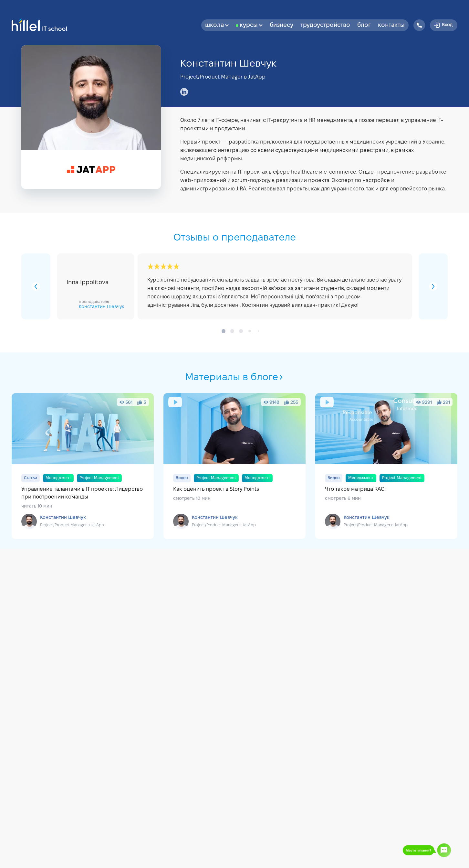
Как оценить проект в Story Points (234, 466)
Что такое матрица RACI (386, 466)
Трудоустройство (325, 25)
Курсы (251, 25)
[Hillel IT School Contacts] (419, 25)
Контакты (391, 25)
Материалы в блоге (234, 378)
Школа (217, 25)
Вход (443, 25)
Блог (364, 25)
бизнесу (281, 25)
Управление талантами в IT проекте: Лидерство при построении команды (83, 466)
